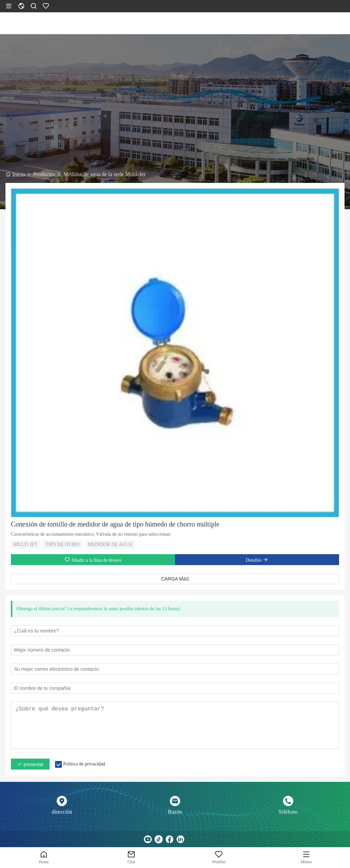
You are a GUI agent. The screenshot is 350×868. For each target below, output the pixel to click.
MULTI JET (25, 544)
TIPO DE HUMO (63, 544)
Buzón (175, 812)
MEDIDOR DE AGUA (110, 544)
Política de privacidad (84, 764)
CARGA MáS (175, 579)
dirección (62, 812)
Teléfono (288, 812)
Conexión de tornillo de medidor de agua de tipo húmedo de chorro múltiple (115, 524)
